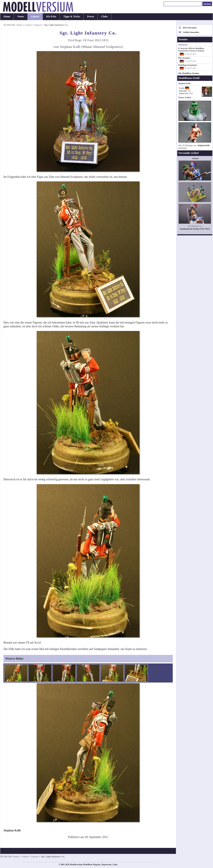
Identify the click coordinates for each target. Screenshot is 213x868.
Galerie (35, 16)
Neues (21, 16)
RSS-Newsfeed (190, 28)
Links (115, 865)
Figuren (38, 25)
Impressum (106, 865)
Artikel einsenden (191, 32)
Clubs (104, 16)
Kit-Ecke (51, 16)
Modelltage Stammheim (187, 65)
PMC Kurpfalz (184, 58)
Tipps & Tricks (72, 16)
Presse (91, 16)
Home (7, 16)
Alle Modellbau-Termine (189, 73)
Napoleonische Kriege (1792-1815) (195, 229)
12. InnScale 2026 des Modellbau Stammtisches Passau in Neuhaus (191, 50)
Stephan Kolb (204, 145)
